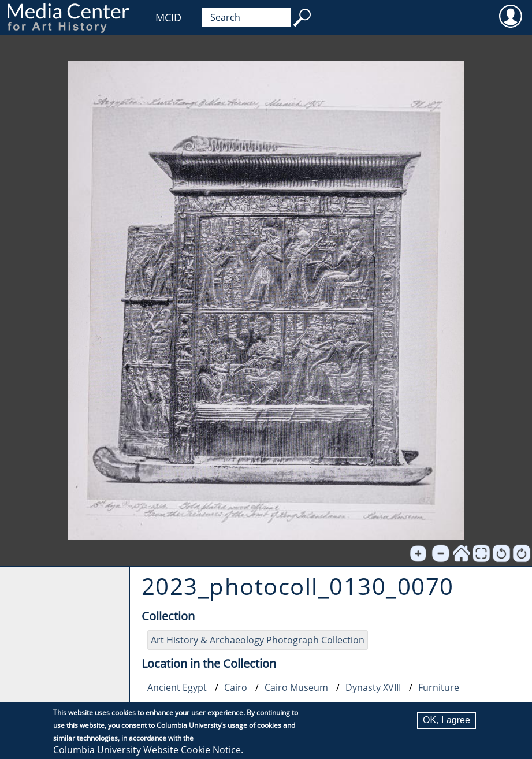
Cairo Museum (296, 687)
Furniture (439, 687)
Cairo (236, 687)
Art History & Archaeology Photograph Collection (258, 640)
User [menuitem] (510, 16)
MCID (168, 17)
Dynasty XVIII (373, 687)
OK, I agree (447, 720)
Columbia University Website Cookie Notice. (148, 750)
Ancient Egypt (177, 687)
